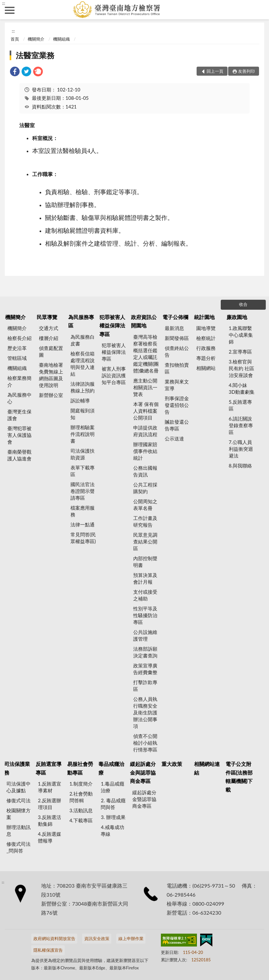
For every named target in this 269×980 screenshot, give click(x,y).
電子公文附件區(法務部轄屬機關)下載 (239, 777)
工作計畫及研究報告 (145, 521)
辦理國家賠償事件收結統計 (145, 451)
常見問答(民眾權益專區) (83, 538)
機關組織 (61, 39)
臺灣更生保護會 (19, 415)
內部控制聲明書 (145, 562)
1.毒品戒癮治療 (112, 787)
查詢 (259, 10)
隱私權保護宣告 (48, 950)
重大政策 (172, 764)
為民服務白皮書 (83, 340)
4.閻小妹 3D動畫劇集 (242, 388)
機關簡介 (36, 39)
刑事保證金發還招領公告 (177, 405)
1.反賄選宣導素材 (50, 787)
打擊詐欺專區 (145, 686)
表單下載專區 (83, 471)
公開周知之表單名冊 (145, 505)
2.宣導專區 (240, 352)
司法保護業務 (17, 768)
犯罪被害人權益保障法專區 (112, 325)
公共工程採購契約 (145, 488)
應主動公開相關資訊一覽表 (145, 387)
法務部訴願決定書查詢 (145, 652)
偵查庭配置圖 (51, 351)
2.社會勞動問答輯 (81, 797)
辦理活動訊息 (19, 830)
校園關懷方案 (19, 814)
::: (4, 3)
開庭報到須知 (83, 414)
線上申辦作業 (131, 938)
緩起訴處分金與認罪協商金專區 (143, 772)
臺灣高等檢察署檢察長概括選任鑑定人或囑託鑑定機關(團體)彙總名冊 (146, 354)
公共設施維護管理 (145, 635)
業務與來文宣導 (177, 385)
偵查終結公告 (177, 351)
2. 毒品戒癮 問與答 (113, 804)
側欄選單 (10, 10)
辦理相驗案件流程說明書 (83, 434)
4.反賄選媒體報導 (50, 837)
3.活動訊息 (81, 810)
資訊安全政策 (97, 938)
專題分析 (206, 358)
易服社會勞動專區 (80, 768)
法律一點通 (83, 524)
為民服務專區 (81, 321)
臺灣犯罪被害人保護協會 (19, 435)
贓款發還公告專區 (177, 425)
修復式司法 (19, 800)
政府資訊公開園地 (144, 321)
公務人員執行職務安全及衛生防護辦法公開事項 (145, 712)
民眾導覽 (47, 317)
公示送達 (174, 438)
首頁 (15, 39)
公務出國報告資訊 (145, 471)
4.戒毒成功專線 (112, 830)
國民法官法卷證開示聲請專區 (83, 491)
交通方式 (49, 328)
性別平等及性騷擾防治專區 (145, 615)
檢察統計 (206, 338)
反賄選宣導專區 (49, 768)
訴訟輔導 (80, 400)
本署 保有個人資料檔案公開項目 (146, 411)
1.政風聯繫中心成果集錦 (241, 335)
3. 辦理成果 (113, 817)
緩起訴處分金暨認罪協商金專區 (144, 799)
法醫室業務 (35, 55)
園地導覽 (206, 328)
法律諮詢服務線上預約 (83, 387)
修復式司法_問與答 (19, 847)
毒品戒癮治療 (111, 768)
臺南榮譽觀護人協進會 (19, 455)
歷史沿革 (17, 348)
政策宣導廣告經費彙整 (145, 669)
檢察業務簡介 (19, 381)
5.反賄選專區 (240, 405)
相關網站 (206, 368)
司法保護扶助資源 (83, 454)
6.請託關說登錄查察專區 (241, 425)
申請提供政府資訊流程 (145, 431)
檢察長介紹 (19, 338)
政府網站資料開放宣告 (54, 938)
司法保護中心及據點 (19, 787)
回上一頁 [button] (215, 71)
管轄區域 (17, 358)
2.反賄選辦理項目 (50, 804)
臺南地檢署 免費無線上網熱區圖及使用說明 (51, 375)
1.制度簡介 (81, 784)
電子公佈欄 (175, 317)
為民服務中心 (19, 398)
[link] (15, 72)
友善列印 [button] (246, 71)
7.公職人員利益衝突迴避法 (241, 449)
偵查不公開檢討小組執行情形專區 (145, 743)
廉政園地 (237, 317)
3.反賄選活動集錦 (50, 820)
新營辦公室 (51, 395)
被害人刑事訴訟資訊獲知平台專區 (114, 375)
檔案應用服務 (83, 511)
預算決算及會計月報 (145, 578)
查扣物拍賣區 (177, 368)
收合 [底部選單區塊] (243, 304)
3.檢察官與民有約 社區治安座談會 (241, 368)
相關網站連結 (207, 768)
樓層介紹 (49, 338)
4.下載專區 (81, 820)
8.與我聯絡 (240, 466)
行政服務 (206, 348)
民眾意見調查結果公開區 (145, 542)
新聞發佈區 (177, 338)
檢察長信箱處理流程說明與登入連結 (83, 364)
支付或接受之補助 (145, 595)
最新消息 (174, 328)
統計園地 (204, 317)
